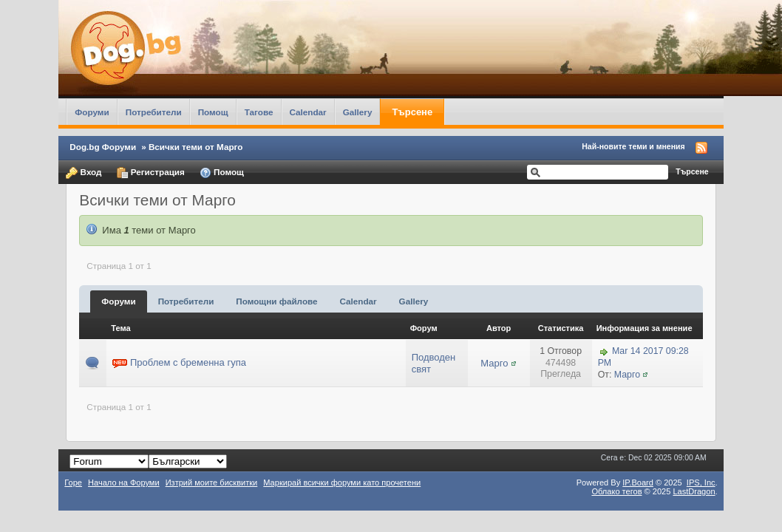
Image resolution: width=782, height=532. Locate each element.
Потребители (154, 112)
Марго (494, 363)
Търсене (412, 112)
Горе (73, 482)
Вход (84, 173)
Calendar (308, 112)
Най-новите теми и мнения (633, 146)
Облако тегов (616, 491)
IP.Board (638, 482)
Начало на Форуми (124, 482)
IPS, (701, 482)
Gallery (358, 112)
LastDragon (694, 491)
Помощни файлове (276, 301)
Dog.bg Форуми (103, 147)
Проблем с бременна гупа (188, 362)
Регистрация (151, 173)
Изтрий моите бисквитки (212, 482)
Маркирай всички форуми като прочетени (342, 482)
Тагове (259, 112)
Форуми (92, 112)
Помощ (213, 112)
